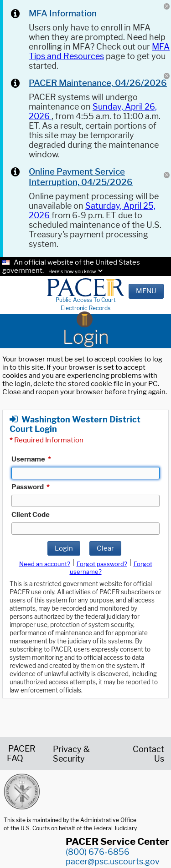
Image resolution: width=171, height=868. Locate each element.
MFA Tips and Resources (99, 51)
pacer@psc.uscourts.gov (113, 861)
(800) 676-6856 (98, 852)
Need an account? (45, 564)
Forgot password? (102, 564)
